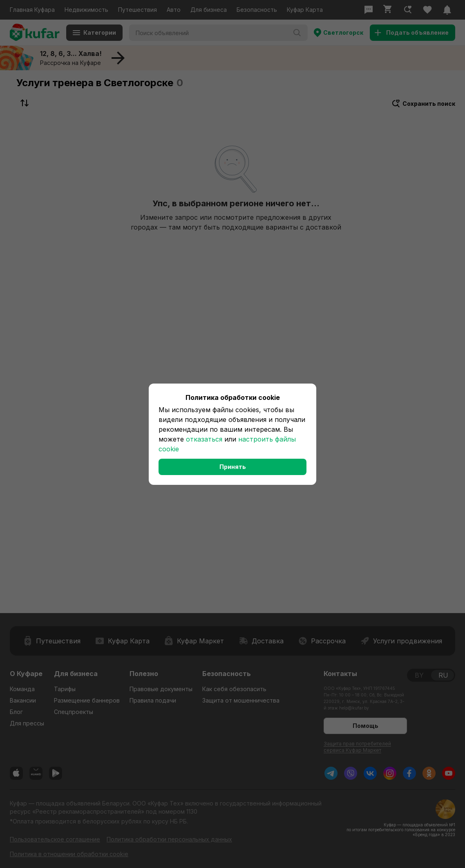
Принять (233, 467)
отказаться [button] (204, 439)
